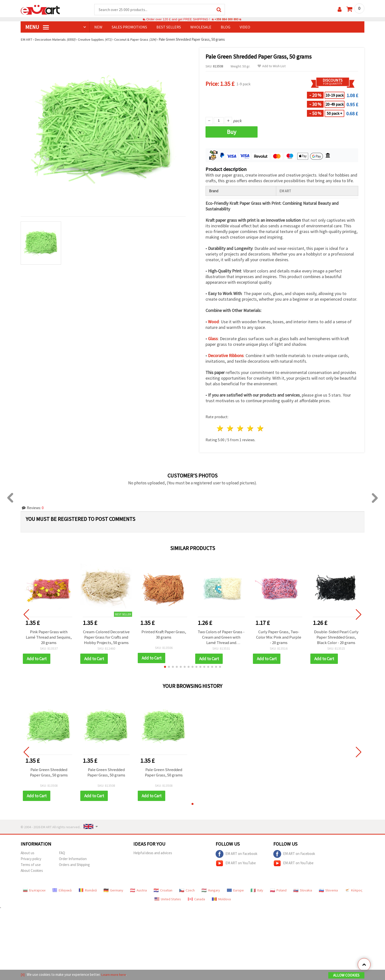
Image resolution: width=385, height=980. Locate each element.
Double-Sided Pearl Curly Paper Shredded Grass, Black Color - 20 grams (336, 637)
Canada (196, 899)
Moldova (221, 899)
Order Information (73, 859)
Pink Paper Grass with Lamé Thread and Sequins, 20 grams (49, 637)
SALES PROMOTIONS (129, 27)
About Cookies (32, 871)
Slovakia (303, 890)
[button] (165, 667)
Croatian (163, 890)
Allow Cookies (346, 975)
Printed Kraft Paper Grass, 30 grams (164, 635)
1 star (220, 429)
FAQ (62, 853)
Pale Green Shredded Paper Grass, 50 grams (49, 773)
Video (245, 27)
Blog (226, 27)
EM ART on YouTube (236, 864)
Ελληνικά (62, 890)
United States (168, 899)
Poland (278, 890)
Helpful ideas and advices (153, 853)
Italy (257, 890)
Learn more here (114, 975)
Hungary (211, 890)
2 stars (230, 429)
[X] (23, 975)
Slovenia (328, 890)
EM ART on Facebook (236, 854)
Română (88, 890)
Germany (113, 890)
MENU (37, 27)
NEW (98, 27)
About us (27, 853)
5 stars (260, 429)
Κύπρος (354, 890)
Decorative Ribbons (226, 356)
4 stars (250, 429)
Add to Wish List (272, 66)
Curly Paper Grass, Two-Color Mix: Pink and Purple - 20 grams (279, 637)
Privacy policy (31, 859)
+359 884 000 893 (226, 19)
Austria (138, 890)
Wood (213, 322)
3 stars (241, 429)
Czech (187, 890)
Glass (213, 339)
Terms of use (31, 865)
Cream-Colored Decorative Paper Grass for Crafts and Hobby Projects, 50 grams (106, 637)
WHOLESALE (201, 27)
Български (34, 890)
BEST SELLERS (169, 27)
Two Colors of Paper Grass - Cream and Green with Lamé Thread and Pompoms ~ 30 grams (221, 637)
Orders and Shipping (74, 865)
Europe (235, 890)
